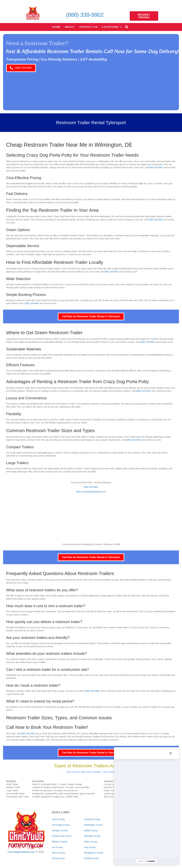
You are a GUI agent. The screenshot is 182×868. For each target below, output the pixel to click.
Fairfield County (91, 858)
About (70, 27)
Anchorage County (61, 825)
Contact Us (88, 27)
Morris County (58, 853)
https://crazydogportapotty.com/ (91, 492)
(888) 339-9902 (85, 15)
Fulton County (91, 842)
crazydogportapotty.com (21, 852)
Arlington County (60, 830)
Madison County (60, 842)
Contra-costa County (62, 836)
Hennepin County (92, 836)
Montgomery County (94, 853)
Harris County (58, 819)
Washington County (93, 825)
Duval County (58, 858)
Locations (110, 27)
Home (56, 27)
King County (90, 847)
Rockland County (92, 819)
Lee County (57, 847)
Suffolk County (91, 830)
